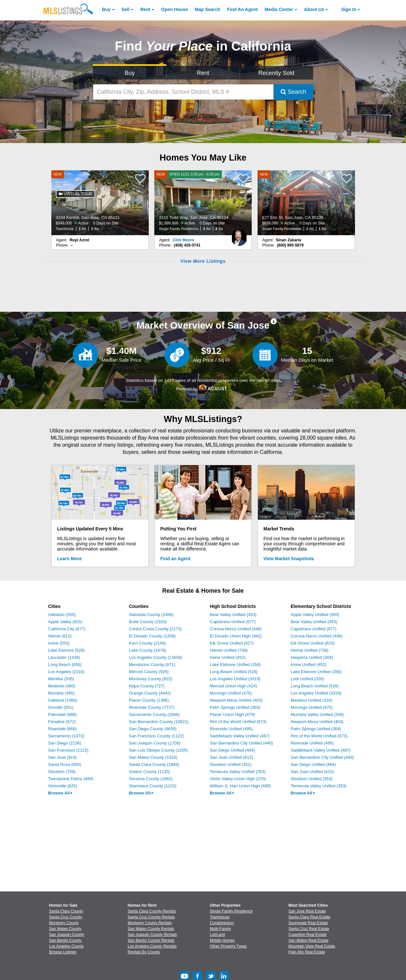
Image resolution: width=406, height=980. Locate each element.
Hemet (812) (60, 636)
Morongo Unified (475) (231, 693)
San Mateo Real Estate (308, 940)
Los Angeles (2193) (66, 672)
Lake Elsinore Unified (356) (316, 672)
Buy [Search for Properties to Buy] (130, 73)
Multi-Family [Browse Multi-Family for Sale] (220, 929)
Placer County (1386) (149, 700)
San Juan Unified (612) (231, 757)
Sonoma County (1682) (151, 779)
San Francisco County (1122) (156, 736)
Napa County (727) (147, 686)
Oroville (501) (61, 707)
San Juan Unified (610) (312, 772)
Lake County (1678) (147, 650)
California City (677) (67, 629)
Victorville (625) (63, 786)
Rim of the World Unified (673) (238, 722)
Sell (126, 9)
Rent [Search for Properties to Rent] (203, 73)
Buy (106, 9)
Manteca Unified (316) (311, 700)
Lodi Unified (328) (307, 679)
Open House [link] (174, 9)
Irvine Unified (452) (228, 657)
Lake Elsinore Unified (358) (235, 665)
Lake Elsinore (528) (66, 650)
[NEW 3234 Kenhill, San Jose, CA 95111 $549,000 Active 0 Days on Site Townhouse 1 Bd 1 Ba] (100, 203)
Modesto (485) (62, 686)
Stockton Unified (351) (231, 764)
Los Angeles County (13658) (156, 657)
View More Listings (203, 261)
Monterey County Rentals (150, 923)
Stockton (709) (62, 772)
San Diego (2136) (65, 743)
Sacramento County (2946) (154, 714)
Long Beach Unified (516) (234, 672)
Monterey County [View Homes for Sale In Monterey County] (64, 923)
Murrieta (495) (61, 693)
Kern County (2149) (147, 643)
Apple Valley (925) (65, 622)
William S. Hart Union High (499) (240, 786)
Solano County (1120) (149, 772)
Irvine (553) (59, 643)
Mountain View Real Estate (312, 946)
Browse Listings (63, 952)
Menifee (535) (61, 679)
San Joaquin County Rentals (152, 935)
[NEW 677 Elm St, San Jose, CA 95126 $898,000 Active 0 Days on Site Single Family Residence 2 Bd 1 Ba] (306, 203)
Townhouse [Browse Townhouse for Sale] (220, 917)
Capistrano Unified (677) (233, 622)
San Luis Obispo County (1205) (158, 750)
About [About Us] (314, 9)
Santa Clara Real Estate (309, 917)
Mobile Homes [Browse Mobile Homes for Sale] (222, 940)
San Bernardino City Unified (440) (241, 743)
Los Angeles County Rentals (152, 946)
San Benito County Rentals (151, 940)
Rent (145, 9)
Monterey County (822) (151, 679)
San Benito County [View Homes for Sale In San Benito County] (65, 940)
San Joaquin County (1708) (155, 743)
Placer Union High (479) (232, 714)
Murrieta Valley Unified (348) (317, 714)
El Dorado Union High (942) (236, 636)
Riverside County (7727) (152, 707)
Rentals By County (144, 952)
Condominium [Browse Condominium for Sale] (222, 923)
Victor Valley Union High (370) (238, 779)
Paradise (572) (62, 722)
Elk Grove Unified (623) (313, 643)
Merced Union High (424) (233, 686)
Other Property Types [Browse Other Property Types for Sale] (228, 946)
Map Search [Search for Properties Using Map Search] (208, 9)
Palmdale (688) (62, 714)
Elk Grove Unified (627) (232, 643)
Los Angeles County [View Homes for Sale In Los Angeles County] (66, 946)
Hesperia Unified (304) (312, 657)
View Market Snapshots (289, 559)
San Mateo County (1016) (153, 757)
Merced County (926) (149, 672)
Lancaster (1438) (64, 657)
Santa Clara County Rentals (152, 911)
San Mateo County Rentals (151, 929)
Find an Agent (176, 559)
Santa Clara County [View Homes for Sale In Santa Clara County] (66, 911)
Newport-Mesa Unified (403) (236, 700)
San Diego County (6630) (153, 729)
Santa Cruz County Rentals (151, 917)
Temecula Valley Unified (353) (238, 772)
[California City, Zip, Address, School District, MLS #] (183, 92)
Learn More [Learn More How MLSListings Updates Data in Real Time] (69, 559)
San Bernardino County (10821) (159, 722)
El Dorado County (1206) (152, 636)
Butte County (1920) (148, 622)
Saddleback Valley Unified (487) (240, 736)
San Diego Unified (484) (232, 750)
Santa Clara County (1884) (154, 764)
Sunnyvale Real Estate (308, 923)
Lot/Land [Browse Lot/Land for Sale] (217, 935)
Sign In (349, 9)
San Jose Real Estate (307, 911)
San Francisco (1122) (68, 750)
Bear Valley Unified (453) (233, 615)
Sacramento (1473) (66, 736)
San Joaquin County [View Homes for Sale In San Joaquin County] (67, 935)
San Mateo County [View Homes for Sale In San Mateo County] (65, 929)
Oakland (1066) (63, 700)
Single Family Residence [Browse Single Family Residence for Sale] (231, 911)
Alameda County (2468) (151, 615)
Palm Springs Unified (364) (235, 707)
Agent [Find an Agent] (242, 9)
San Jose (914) (62, 757)
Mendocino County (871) (152, 665)
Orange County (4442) (150, 693)
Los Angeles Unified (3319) (235, 679)
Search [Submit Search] (293, 92)
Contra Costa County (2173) (155, 629)
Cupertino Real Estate (307, 935)
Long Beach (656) (65, 665)
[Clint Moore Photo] (239, 235)
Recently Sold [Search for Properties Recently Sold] (276, 73)
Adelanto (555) (62, 615)
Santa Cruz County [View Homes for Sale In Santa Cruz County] (65, 917)
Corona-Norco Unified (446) (236, 629)
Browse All (60, 793)
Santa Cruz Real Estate (309, 929)
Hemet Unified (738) (229, 650)
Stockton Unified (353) (312, 779)
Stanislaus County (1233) (153, 786)
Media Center (279, 9)
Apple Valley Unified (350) (315, 615)
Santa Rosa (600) (65, 764)
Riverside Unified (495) (231, 729)
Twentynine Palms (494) (71, 779)
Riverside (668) (62, 729)
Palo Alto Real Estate (307, 952)
